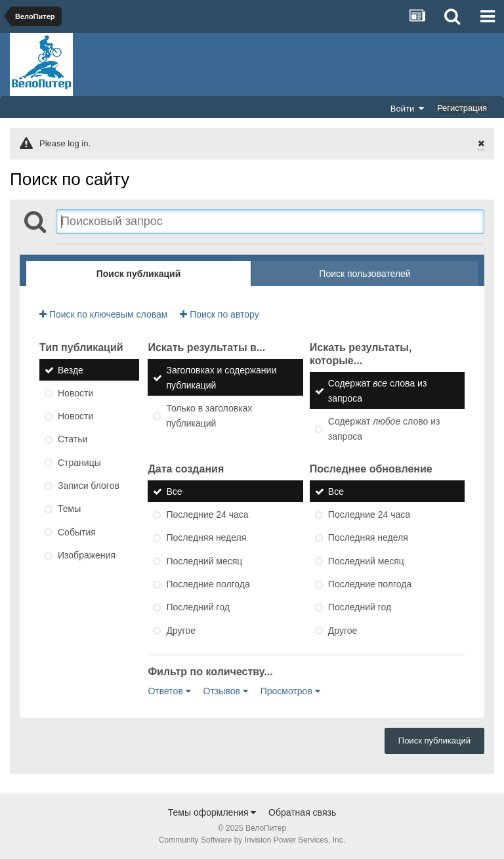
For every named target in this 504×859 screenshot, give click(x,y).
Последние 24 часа (207, 514)
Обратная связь (302, 812)
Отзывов (226, 691)
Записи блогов (89, 486)
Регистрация (462, 108)
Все (174, 492)
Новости (75, 393)
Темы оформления (212, 812)
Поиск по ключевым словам (103, 314)
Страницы (79, 463)
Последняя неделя (206, 538)
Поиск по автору (219, 314)
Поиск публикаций (434, 741)
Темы (69, 509)
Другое (180, 631)
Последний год (198, 608)
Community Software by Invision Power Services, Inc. (252, 840)
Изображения (87, 555)
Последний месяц (204, 561)
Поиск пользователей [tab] (365, 274)
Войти (408, 108)
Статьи (73, 440)
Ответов (169, 691)
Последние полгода (208, 584)
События (77, 532)
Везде (71, 370)
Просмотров (290, 691)
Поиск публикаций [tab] (139, 274)
